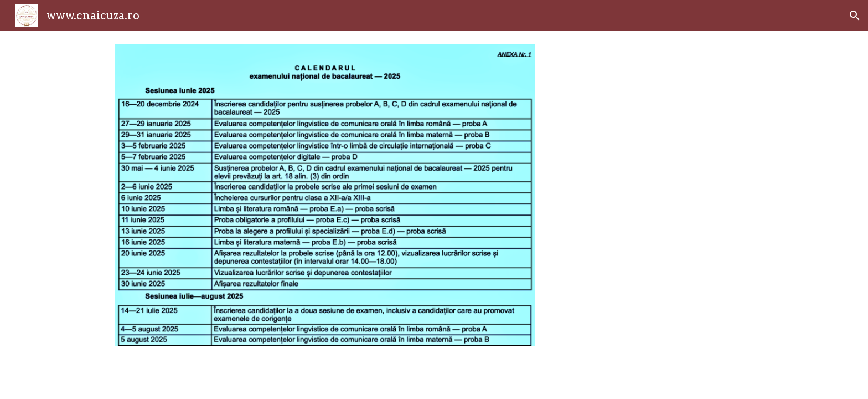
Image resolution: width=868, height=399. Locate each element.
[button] (855, 16)
